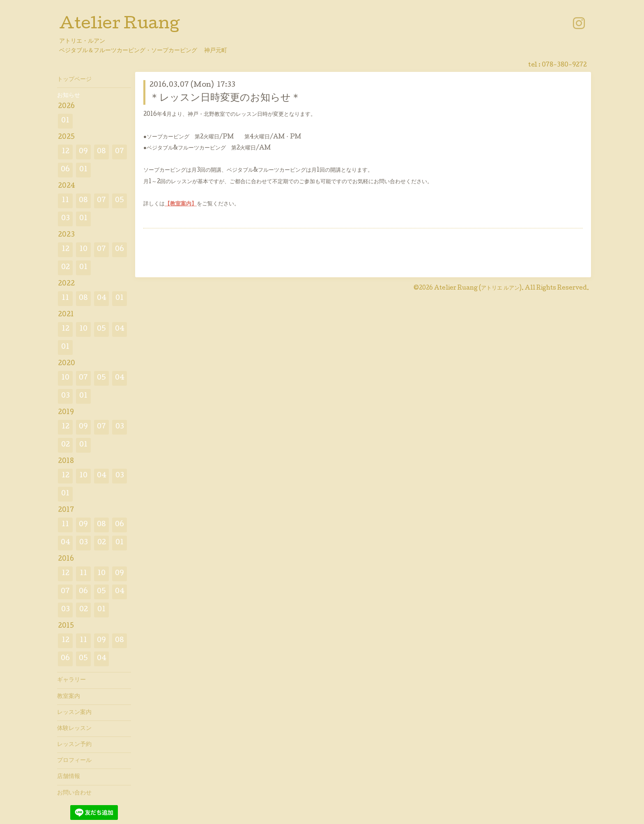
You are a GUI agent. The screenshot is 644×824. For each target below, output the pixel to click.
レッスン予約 (74, 745)
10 (83, 250)
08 (101, 152)
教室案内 (69, 697)
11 (65, 201)
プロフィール (74, 761)
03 (66, 219)
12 (66, 152)
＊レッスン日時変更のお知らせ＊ (225, 98)
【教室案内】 (181, 204)
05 (120, 201)
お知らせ (69, 96)
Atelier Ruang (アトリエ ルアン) (478, 288)
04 (102, 298)
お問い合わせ (74, 793)
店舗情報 (69, 777)
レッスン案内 (74, 713)
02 (66, 268)
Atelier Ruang (119, 25)
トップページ (74, 80)
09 (83, 152)
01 (65, 121)
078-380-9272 (564, 65)
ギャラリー (71, 680)
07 (120, 152)
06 (65, 170)
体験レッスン (74, 729)
